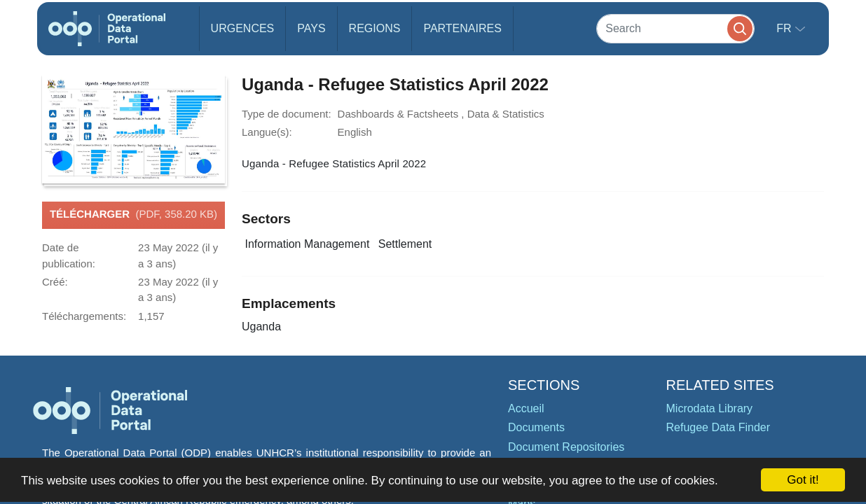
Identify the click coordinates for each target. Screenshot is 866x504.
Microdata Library (710, 408)
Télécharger (133, 215)
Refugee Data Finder (719, 427)
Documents (536, 427)
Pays (311, 28)
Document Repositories (566, 447)
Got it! (803, 480)
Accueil (526, 408)
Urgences (243, 28)
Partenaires (462, 28)
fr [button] (785, 28)
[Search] (675, 28)
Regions (375, 28)
